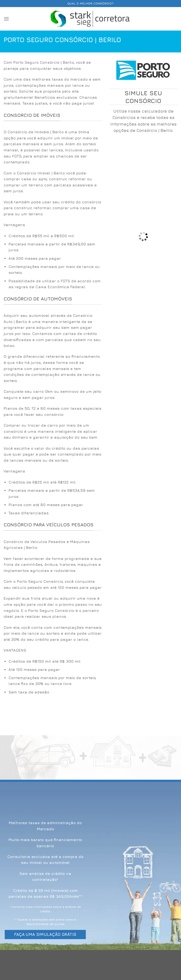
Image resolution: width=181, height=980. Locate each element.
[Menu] (6, 19)
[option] (53, 262)
